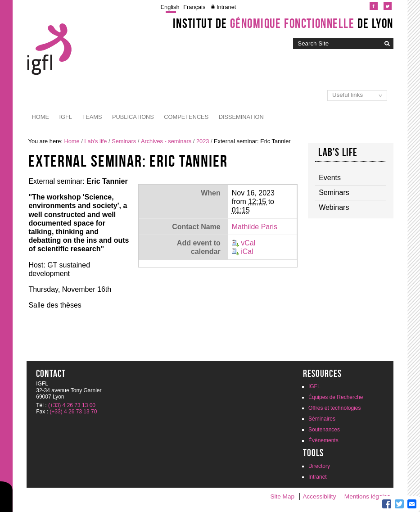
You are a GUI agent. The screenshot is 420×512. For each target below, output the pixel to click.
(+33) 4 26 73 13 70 (73, 412)
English (170, 7)
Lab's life (95, 141)
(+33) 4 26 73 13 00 (72, 405)
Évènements (323, 440)
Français (194, 7)
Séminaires (322, 419)
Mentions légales (367, 496)
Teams (92, 117)
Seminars (124, 141)
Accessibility (319, 496)
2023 (203, 141)
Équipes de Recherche (336, 397)
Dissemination (241, 117)
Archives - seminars (166, 141)
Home (41, 117)
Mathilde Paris (255, 227)
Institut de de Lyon (283, 23)
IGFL (65, 117)
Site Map (282, 496)
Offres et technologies (335, 408)
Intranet (226, 7)
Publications (133, 117)
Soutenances (324, 430)
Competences (186, 117)
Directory (319, 466)
